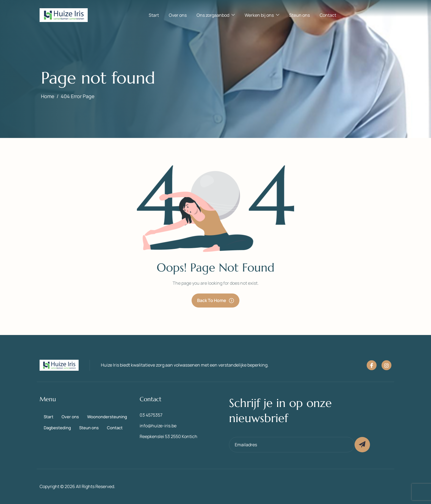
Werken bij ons (262, 15)
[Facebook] (372, 365)
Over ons (178, 15)
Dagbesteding (57, 428)
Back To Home (215, 300)
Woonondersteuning (107, 417)
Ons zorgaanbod (216, 15)
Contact (328, 15)
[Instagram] (386, 365)
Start (154, 15)
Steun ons (299, 15)
